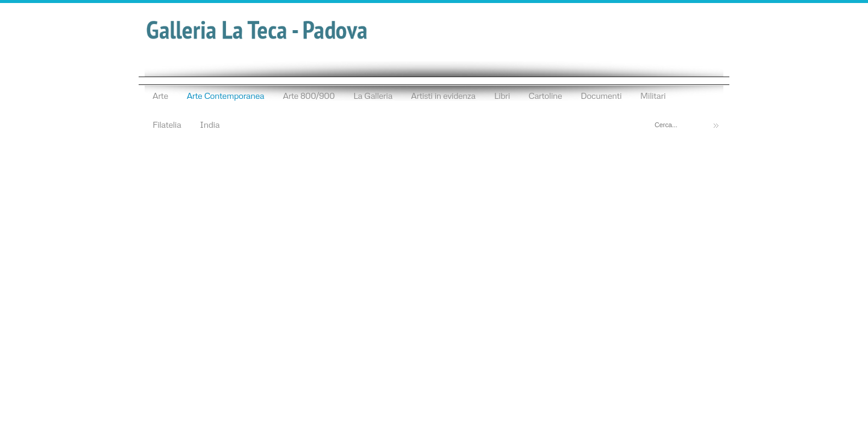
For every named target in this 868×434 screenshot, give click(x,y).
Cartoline (546, 95)
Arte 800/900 (309, 95)
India (209, 124)
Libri (502, 95)
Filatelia (167, 124)
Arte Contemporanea (226, 95)
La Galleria (373, 95)
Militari (653, 95)
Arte (160, 95)
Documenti (601, 95)
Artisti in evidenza (443, 95)
